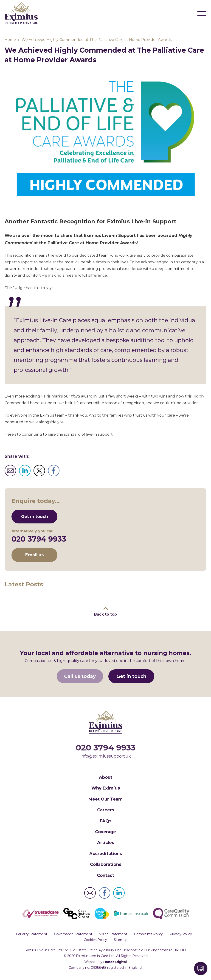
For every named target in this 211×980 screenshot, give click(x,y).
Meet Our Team (105, 799)
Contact (105, 876)
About (106, 778)
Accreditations (106, 854)
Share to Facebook (54, 471)
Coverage (105, 832)
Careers (106, 810)
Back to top (105, 615)
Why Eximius (106, 788)
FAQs (106, 821)
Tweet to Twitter (39, 471)
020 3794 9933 (39, 539)
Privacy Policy (181, 934)
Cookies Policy (95, 940)
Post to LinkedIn (25, 471)
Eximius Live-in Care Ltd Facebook (104, 893)
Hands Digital (115, 962)
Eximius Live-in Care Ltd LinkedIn (119, 893)
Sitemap (121, 940)
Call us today (80, 676)
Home (10, 40)
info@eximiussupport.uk (106, 756)
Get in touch (35, 517)
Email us (34, 555)
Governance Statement (73, 934)
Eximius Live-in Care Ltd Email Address (90, 893)
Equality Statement (32, 934)
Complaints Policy (148, 934)
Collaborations (106, 865)
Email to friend (10, 471)
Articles (106, 843)
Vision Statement (113, 934)
